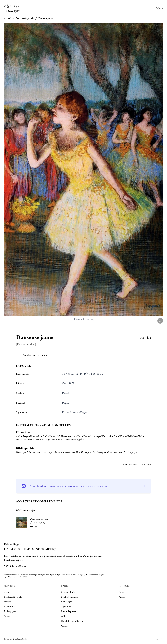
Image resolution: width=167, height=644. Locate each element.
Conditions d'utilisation (72, 621)
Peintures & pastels (25, 18)
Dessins (8, 602)
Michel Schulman (69, 597)
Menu (159, 8)
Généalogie (67, 602)
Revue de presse (69, 611)
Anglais (122, 597)
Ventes (7, 616)
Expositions (9, 607)
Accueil (8, 18)
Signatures (66, 607)
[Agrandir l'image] (160, 321)
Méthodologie (68, 592)
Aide (64, 616)
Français (122, 592)
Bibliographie (10, 611)
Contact (65, 626)
